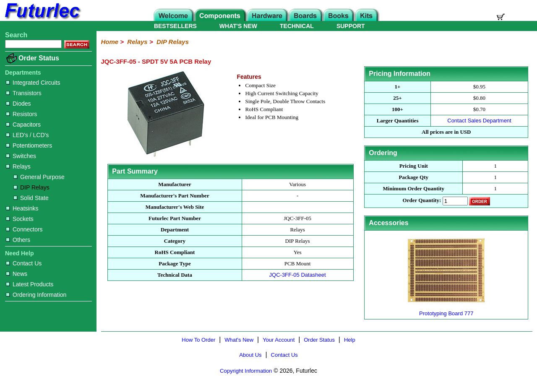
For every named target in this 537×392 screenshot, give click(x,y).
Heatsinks (22, 208)
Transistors (24, 93)
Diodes (18, 104)
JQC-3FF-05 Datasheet (298, 275)
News (17, 274)
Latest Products (30, 284)
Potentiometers (29, 145)
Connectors (24, 229)
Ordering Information (36, 295)
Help (350, 340)
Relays (18, 166)
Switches (21, 156)
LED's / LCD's (27, 135)
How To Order (198, 340)
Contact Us (24, 263)
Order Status (39, 58)
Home (109, 42)
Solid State (31, 198)
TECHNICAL (297, 26)
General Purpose (39, 177)
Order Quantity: (422, 201)
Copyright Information (246, 371)
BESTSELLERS (175, 26)
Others (18, 240)
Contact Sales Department (479, 121)
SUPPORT (351, 26)
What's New (239, 340)
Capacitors (23, 125)
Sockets (20, 219)
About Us (250, 355)
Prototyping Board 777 (446, 310)
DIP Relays (31, 187)
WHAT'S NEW (238, 26)
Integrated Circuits (33, 83)
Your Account (279, 340)
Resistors (21, 114)
